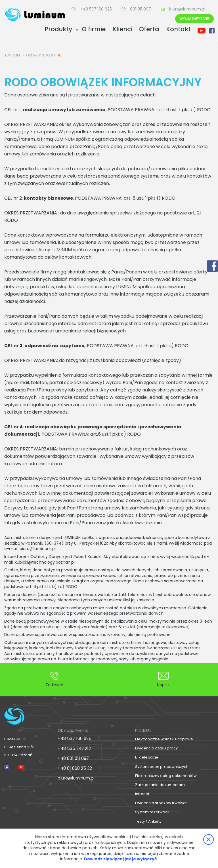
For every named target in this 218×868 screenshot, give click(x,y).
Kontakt (178, 29)
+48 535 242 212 (73, 748)
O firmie (94, 29)
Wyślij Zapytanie (194, 19)
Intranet (142, 794)
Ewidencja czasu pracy (156, 748)
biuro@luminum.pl (187, 9)
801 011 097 (141, 9)
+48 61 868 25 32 (74, 767)
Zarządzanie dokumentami (160, 785)
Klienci (122, 29)
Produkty (58, 29)
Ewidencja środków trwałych (161, 803)
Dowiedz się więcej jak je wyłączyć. (121, 859)
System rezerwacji (152, 812)
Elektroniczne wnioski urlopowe (164, 739)
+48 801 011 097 (73, 757)
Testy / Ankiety (148, 821)
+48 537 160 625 (96, 9)
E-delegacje (147, 757)
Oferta (149, 29)
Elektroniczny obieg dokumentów (166, 776)
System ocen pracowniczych (162, 767)
